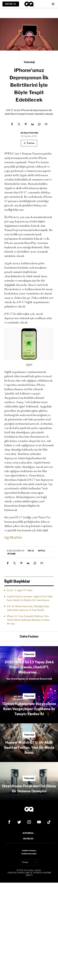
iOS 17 (31, 551)
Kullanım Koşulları (29, 854)
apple (42, 551)
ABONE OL (11, 4)
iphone (12, 554)
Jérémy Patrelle (29, 133)
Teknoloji (29, 62)
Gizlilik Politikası (29, 851)
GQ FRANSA (13, 538)
